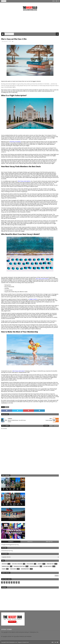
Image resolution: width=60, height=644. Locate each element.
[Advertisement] (30, 21)
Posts (7, 407)
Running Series (6, 566)
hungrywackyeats (25, 569)
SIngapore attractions (19, 566)
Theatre (4, 569)
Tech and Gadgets (48, 566)
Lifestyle (40, 564)
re (30, 598)
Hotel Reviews (30, 564)
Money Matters (50, 564)
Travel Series (13, 569)
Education (4, 564)
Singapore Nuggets (34, 566)
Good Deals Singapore (17, 564)
